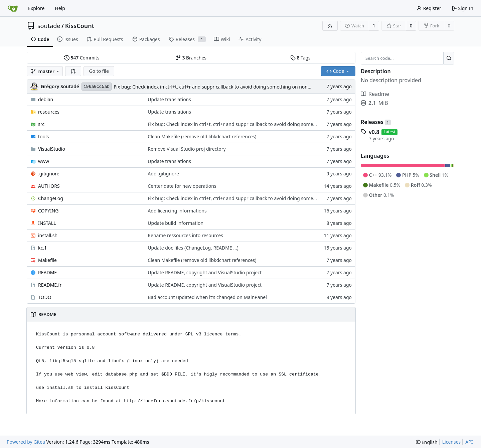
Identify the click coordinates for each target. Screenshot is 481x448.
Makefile (47, 260)
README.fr (50, 285)
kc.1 (42, 248)
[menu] (427, 442)
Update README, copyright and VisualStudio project (205, 272)
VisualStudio (52, 149)
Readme (375, 94)
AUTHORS (49, 186)
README (47, 272)
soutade (49, 26)
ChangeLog (51, 198)
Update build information (176, 223)
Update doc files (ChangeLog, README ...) (193, 248)
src (41, 124)
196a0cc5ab (97, 87)
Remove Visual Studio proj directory (187, 149)
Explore (36, 8)
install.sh (48, 235)
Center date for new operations (182, 186)
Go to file (99, 71)
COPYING (48, 211)
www (44, 161)
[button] (73, 71)
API (469, 442)
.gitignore (49, 174)
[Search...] (449, 58)
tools (43, 136)
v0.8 (374, 132)
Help (60, 8)
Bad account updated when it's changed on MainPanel (207, 297)
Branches (191, 58)
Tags (300, 58)
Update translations (169, 99)
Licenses (452, 442)
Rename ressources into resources (185, 235)
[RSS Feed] (330, 26)
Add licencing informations (177, 211)
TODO (45, 297)
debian (46, 99)
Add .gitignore (163, 174)
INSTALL (47, 223)
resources (49, 112)
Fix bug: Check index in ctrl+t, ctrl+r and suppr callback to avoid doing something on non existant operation (231, 87)
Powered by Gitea (26, 442)
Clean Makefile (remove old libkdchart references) (202, 136)
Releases (376, 122)
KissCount (80, 26)
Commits (82, 58)
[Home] (13, 8)
